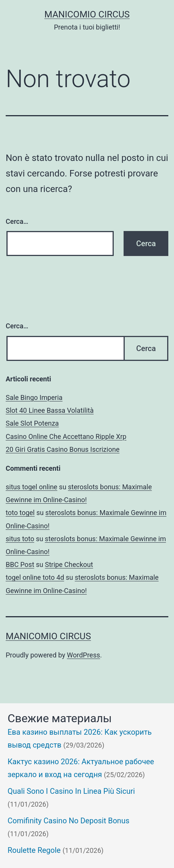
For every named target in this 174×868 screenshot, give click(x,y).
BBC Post (20, 564)
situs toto (20, 539)
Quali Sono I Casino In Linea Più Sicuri (71, 791)
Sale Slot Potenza (32, 423)
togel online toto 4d (35, 577)
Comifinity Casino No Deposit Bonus (68, 821)
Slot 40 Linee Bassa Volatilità (50, 410)
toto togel (20, 513)
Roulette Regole (34, 850)
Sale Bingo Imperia (34, 397)
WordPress (84, 655)
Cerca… (17, 221)
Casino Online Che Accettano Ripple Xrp (66, 436)
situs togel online (31, 487)
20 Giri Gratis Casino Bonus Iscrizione (63, 449)
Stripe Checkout (69, 564)
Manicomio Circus (87, 14)
